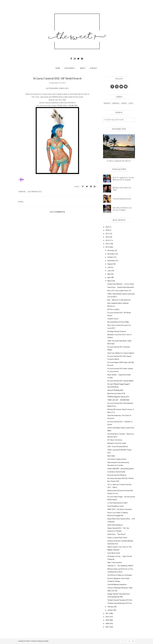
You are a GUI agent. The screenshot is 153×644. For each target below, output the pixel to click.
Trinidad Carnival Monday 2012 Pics (120, 603)
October (110, 257)
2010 (107, 617)
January (110, 610)
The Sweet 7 (27, 641)
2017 (107, 234)
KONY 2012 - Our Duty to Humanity (120, 509)
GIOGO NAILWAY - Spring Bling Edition (121, 469)
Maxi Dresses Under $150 (116, 394)
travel (124, 103)
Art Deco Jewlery (113, 309)
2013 (107, 244)
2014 (107, 240)
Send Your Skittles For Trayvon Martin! (121, 353)
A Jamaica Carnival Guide (116, 472)
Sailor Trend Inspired (115, 563)
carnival (22, 192)
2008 (107, 624)
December (111, 250)
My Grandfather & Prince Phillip (118, 322)
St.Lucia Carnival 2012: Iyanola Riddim (120, 381)
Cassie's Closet (113, 319)
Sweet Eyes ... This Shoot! (116, 534)
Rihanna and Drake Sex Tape (122, 189)
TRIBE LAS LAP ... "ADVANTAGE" (119, 400)
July (109, 267)
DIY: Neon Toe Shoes (115, 440)
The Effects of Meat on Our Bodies (120, 575)
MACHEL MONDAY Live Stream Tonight (122, 209)
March (110, 281)
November (111, 254)
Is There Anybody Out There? (119, 161)
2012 (107, 247)
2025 (107, 227)
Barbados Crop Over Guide (117, 443)
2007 (107, 627)
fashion (107, 103)
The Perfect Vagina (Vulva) (117, 459)
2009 (107, 620)
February (110, 607)
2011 (107, 613)
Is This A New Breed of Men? (118, 503)
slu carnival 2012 (35, 192)
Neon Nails (111, 456)
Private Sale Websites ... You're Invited (121, 284)
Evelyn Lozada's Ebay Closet (117, 538)
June (109, 271)
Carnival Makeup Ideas (122, 199)
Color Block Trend (114, 553)
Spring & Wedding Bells (115, 390)
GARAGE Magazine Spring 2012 (118, 397)
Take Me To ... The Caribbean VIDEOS (120, 566)
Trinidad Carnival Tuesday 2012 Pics (120, 600)
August (110, 264)
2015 (107, 237)
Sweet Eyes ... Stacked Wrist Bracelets (121, 287)
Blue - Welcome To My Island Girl (119, 300)
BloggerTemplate (44, 641)
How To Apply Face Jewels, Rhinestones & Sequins (123, 179)
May (109, 274)
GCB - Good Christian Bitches (118, 447)
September (111, 261)
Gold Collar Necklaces (115, 525)
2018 (107, 230)
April (109, 277)
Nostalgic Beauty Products (117, 331)
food (131, 103)
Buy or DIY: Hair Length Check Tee (119, 291)
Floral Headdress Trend (115, 506)
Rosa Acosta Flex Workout (117, 475)
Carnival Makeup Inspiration (117, 584)
